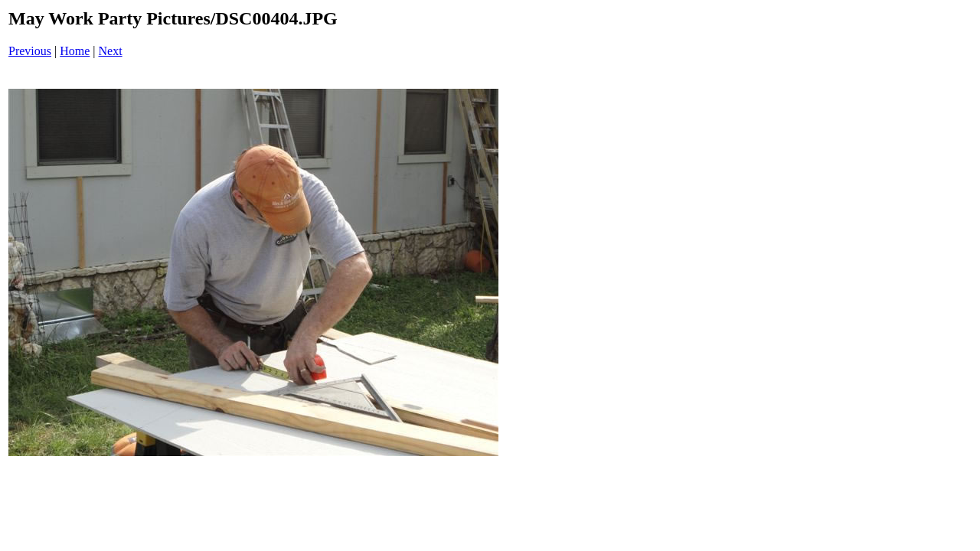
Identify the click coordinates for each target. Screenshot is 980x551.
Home (75, 51)
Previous (30, 51)
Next (111, 51)
